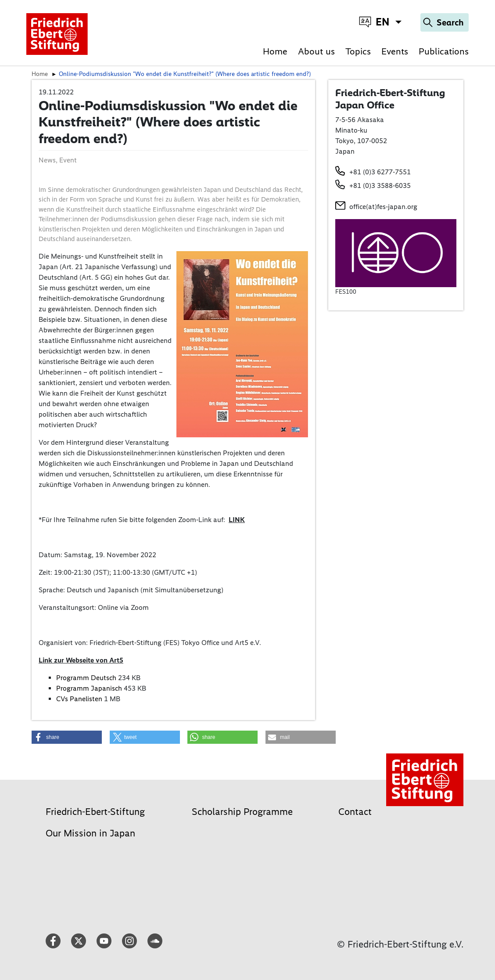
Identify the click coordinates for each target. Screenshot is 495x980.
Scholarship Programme (242, 812)
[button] (67, 737)
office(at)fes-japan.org (383, 207)
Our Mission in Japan (90, 833)
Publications (444, 51)
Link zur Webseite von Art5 (81, 660)
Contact (355, 812)
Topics (358, 51)
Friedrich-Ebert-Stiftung (95, 812)
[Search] (445, 22)
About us (316, 51)
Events (395, 51)
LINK (237, 520)
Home (275, 51)
